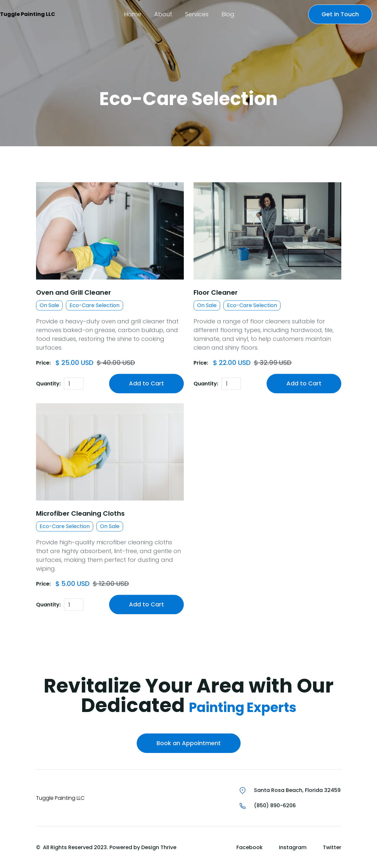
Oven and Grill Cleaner (74, 293)
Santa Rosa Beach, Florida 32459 (297, 790)
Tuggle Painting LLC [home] (28, 14)
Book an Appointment (189, 743)
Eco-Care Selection (94, 306)
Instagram (293, 847)
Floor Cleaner (216, 293)
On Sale (49, 306)
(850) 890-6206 (275, 805)
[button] (133, 14)
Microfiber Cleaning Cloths (80, 514)
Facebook (250, 847)
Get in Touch (340, 14)
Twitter (332, 847)
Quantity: (48, 384)
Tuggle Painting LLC (60, 798)
